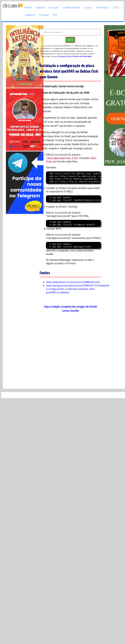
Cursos (88, 8)
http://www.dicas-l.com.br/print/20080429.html (73, 282)
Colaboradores (71, 8)
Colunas (54, 8)
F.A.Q (116, 8)
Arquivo (40, 8)
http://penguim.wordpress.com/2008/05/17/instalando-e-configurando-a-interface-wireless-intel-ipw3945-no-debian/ (78, 289)
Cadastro (30, 15)
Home (28, 8)
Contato (44, 15)
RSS (55, 15)
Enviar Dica (103, 8)
